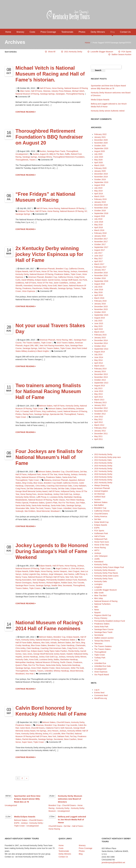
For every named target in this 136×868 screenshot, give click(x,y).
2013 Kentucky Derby (103, 454)
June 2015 (99, 323)
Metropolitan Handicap (25, 662)
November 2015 (101, 309)
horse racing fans (28, 494)
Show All (52, 52)
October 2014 (100, 346)
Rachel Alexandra (30, 739)
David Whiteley (28, 280)
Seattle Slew (56, 585)
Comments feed (101, 695)
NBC (71, 340)
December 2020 (101, 140)
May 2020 (98, 160)
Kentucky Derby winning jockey (35, 734)
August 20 (44, 154)
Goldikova (20, 283)
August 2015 (100, 318)
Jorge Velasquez (56, 574)
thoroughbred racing (75, 94)
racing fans (28, 414)
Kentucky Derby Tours (103, 579)
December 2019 (101, 174)
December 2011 (101, 434)
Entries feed (99, 693)
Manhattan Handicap (73, 497)
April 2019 (98, 194)
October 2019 (100, 179)
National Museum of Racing (76, 88)
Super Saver (27, 742)
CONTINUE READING (26, 112)
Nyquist (97, 612)
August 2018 (100, 216)
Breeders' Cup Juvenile (67, 725)
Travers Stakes (53, 348)
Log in (97, 690)
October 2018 (100, 211)
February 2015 (100, 335)
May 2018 (98, 225)
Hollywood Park (34, 474)
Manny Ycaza (21, 577)
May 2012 (98, 419)
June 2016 (99, 290)
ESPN (97, 528)
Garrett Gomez (54, 280)
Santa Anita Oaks (58, 505)
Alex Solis (45, 643)
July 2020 (98, 154)
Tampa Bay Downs (102, 641)
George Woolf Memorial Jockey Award (32, 491)
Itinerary (20, 32)
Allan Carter (25, 91)
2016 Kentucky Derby (103, 468)
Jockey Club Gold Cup (63, 494)
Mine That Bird (68, 734)
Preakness (27, 288)
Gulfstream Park (101, 533)
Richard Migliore (53, 583)
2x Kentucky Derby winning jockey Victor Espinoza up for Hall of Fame (49, 254)
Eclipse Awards (22, 271)
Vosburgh (19, 511)
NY (86, 211)
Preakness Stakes (62, 274)
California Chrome (76, 269)
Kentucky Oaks (22, 660)
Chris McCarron (78, 568)
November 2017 (101, 242)
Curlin (18, 280)
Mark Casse (63, 286)
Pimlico (19, 414)
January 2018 (100, 236)
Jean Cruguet (74, 571)
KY (50, 734)
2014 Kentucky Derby (103, 463)
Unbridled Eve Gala (102, 666)
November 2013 (101, 377)
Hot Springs (41, 731)
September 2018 (101, 213)
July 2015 (98, 321)
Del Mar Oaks (64, 489)
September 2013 (101, 383)
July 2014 (98, 354)
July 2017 (98, 253)
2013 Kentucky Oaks (103, 460)
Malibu (56, 660)
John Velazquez (101, 556)
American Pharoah (47, 269)
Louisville (57, 734)
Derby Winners (98, 32)
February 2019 (100, 199)
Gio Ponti (83, 280)
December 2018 (101, 205)
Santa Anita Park (69, 477)
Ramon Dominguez (24, 583)
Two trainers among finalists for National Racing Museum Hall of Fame (48, 391)
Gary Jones (27, 654)
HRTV (97, 550)
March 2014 (99, 366)
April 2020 (98, 163)
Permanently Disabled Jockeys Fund (62, 580)
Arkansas (40, 725)
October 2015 (100, 312)
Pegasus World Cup (103, 615)
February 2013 (100, 402)
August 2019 (100, 185)
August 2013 (100, 386)
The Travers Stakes (102, 649)
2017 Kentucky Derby (103, 471)
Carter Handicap (68, 645)
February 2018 (100, 233)
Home (8, 32)
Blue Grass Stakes (39, 645)
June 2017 (99, 256)
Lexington (98, 584)
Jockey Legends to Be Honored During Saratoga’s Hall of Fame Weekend (52, 551)
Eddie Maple (34, 571)
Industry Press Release (61, 91)
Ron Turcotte (79, 583)
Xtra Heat (29, 674)
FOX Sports (126, 52)
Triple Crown (76, 274)
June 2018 (99, 222)
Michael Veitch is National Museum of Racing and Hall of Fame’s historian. (50, 74)
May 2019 (98, 191)
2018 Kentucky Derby (103, 474)
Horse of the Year (49, 271)
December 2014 (101, 340)
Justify (97, 559)
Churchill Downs (72, 472)
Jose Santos (69, 574)
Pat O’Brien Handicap (75, 500)
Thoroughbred (72, 151)
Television (98, 644)
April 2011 (98, 439)
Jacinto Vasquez (60, 571)
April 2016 (98, 295)
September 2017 (101, 247)
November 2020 (101, 143)
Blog (112, 32)
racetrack (82, 580)
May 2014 (98, 360)
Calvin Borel (25, 728)
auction (36, 154)
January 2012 (100, 431)
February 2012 (100, 428)
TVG (96, 660)
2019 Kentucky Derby (103, 477)
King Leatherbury (49, 411)
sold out (42, 348)
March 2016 (99, 298)
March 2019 (99, 196)
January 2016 (100, 304)
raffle (67, 154)
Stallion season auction (121, 54)
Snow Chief (36, 668)
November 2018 (101, 208)
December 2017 (101, 239)
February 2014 (100, 369)
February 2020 (100, 168)
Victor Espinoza (28, 291)
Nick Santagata (39, 580)
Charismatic (29, 486)
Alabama (48, 480)
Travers (32, 160)
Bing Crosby (27, 483)
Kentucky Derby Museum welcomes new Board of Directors (70, 799)
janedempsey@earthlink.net (113, 862)
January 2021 (100, 137)
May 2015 (98, 326)
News (97, 610)
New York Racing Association (52, 345)
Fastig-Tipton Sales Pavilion (55, 651)
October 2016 (100, 278)
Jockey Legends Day (31, 574)
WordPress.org (101, 698)
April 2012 (98, 422)
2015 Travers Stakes (65, 343)
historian (47, 91)
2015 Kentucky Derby (103, 466)
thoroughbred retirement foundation (69, 157)
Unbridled (67, 508)
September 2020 (101, 148)
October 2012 (100, 414)
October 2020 (100, 146)
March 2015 (99, 332)
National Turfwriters (102, 604)
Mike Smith (99, 593)
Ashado (54, 643)
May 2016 (98, 292)
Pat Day (73, 736)
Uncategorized (22, 154)
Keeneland (83, 271)
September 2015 (101, 315)
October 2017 (100, 244)
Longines (98, 587)
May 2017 (98, 259)
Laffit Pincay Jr (42, 497)
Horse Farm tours (102, 542)
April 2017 (98, 261)
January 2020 (100, 171)
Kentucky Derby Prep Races (106, 573)
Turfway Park (100, 658)
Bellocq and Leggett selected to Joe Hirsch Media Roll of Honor (72, 820)
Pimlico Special (22, 503)
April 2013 (98, 397)
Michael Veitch (78, 91)
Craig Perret (79, 277)
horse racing (53, 211)
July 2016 (98, 287)
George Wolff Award (70, 280)
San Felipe (80, 503)
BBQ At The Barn (57, 154)
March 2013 (99, 400)
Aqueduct (73, 480)
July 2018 (98, 219)
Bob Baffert (99, 505)
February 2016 (100, 301)
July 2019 (98, 188)
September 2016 (101, 281)
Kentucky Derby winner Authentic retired (108, 111)
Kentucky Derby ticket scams (106, 576)
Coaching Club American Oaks (59, 486)
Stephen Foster (48, 668)
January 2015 (100, 338)
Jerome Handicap (45, 494)
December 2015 (101, 306)
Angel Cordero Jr (63, 568)
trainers (77, 288)
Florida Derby (74, 651)
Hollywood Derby (68, 491)
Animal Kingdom (101, 491)
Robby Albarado (50, 288)
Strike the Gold (37, 508)
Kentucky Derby (22, 274)
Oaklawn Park (63, 736)
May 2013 (98, 394)
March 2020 (99, 165)
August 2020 (100, 151)
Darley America (101, 516)
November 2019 (101, 177)
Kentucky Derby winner (25, 497)
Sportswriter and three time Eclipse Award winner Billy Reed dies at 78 (27, 799)
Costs (32, 32)
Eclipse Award (41, 280)
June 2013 (99, 391)
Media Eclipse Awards (100, 100)
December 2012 (101, 408)
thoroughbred (70, 414)
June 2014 (99, 357)
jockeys (73, 283)
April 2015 (98, 329)
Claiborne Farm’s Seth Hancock (59, 728)
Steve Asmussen (63, 668)
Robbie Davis (67, 583)
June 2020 (99, 157)
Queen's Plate (51, 503)
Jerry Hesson (53, 731)
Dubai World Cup (23, 651)
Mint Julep (99, 598)
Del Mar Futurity (50, 489)
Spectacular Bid (56, 414)
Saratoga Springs (47, 94)
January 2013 (100, 405)
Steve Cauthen (70, 739)
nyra (67, 345)
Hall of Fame (45, 88)
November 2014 (101, 343)
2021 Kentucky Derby (73, 52)
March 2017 (99, 264)
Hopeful (19, 657)
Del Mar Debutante (35, 489)
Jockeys (74, 271)
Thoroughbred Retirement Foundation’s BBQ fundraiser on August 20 (49, 137)
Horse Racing (58, 88)
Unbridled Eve (100, 663)
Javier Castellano (61, 283)
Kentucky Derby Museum (105, 570)
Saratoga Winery (45, 157)
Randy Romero (39, 583)
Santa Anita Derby (23, 505)
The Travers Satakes (31, 343)
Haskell (69, 654)
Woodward (55, 511)
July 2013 (98, 388)
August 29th (29, 345)
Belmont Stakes (46, 406)
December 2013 (101, 374)
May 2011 (98, 436)
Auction (43, 151)
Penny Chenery (101, 618)
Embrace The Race (26, 211)
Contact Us (125, 32)
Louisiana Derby (56, 497)
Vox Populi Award (102, 675)
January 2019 (100, 202)
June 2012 (99, 417)
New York (69, 577)
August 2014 (100, 352)
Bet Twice (76, 643)
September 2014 (101, 349)
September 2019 (101, 182)
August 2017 (100, 250)
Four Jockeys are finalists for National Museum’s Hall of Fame (49, 457)
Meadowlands (21, 500)
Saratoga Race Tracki (56, 151)
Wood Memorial (43, 511)
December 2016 (101, 273)
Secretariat (67, 585)
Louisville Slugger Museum (102, 52)
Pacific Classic (59, 500)
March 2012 (99, 425)
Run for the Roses (67, 503)
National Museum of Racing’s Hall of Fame (46, 577)
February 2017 (100, 267)
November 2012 (101, 411)
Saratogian (60, 94)
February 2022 (100, 134)
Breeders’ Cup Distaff (53, 483)
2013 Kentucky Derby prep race (108, 457)
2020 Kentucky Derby (103, 480)
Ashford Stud (100, 497)
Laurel (60, 411)
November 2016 (101, 275)
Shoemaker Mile (22, 508)
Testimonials (67, 32)
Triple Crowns (35, 588)
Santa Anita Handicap (41, 505)
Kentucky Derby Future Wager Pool (109, 567)
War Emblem (30, 511)
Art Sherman (100, 494)
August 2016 (100, 284)
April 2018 (98, 227)
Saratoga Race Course (25, 585)
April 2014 (98, 363)
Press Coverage (48, 32)
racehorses (37, 288)
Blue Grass (38, 483)
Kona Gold (52, 286)
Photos (82, 32)
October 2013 (100, 380)
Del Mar (83, 472)
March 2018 (99, 230)
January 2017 (100, 270)
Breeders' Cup (62, 269)
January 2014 (100, 371)
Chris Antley (41, 486)
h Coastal (25, 411)
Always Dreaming (102, 485)
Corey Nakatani (80, 486)
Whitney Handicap (61, 671)
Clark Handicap (33, 648)
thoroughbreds (22, 160)
